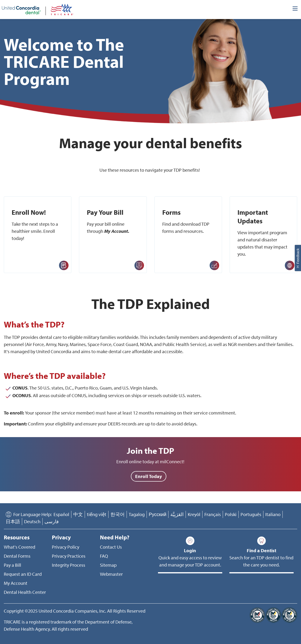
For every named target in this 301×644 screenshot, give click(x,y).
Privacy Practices (69, 556)
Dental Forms (17, 556)
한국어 (118, 514)
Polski (231, 514)
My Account (16, 583)
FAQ (104, 556)
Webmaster (111, 574)
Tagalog (137, 514)
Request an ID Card (23, 574)
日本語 (13, 521)
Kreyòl (194, 514)
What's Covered (20, 547)
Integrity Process (69, 565)
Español (61, 514)
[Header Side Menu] (295, 10)
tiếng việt (97, 514)
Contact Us (111, 547)
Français (213, 514)
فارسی (52, 521)
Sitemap (108, 565)
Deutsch (32, 521)
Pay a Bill (12, 565)
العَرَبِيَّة (177, 514)
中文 (78, 514)
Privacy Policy (66, 547)
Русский (158, 514)
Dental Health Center (25, 592)
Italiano (273, 514)
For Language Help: (32, 514)
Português (251, 514)
